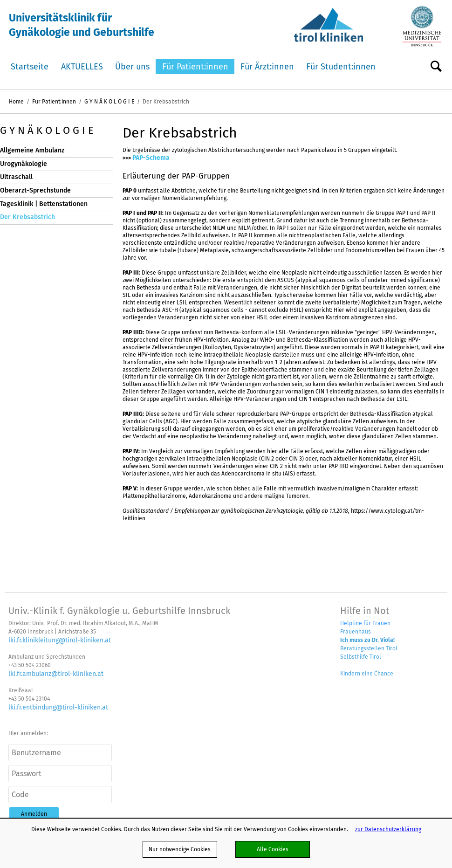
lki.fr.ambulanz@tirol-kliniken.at (56, 674)
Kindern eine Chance (367, 673)
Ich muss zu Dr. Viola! (367, 640)
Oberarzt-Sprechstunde (35, 190)
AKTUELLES (82, 66)
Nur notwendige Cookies (180, 849)
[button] (34, 813)
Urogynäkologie (24, 164)
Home (16, 101)
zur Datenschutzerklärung (388, 829)
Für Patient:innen (195, 66)
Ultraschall (16, 177)
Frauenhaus (356, 631)
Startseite (30, 66)
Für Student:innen (341, 66)
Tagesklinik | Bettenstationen (44, 204)
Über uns (132, 66)
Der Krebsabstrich (27, 217)
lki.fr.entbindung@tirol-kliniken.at (58, 707)
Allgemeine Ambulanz (32, 150)
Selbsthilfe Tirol (361, 657)
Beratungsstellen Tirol (369, 648)
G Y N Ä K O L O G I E (109, 101)
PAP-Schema (151, 158)
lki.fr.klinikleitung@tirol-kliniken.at (60, 640)
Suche (436, 67)
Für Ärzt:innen (267, 66)
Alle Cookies (273, 849)
